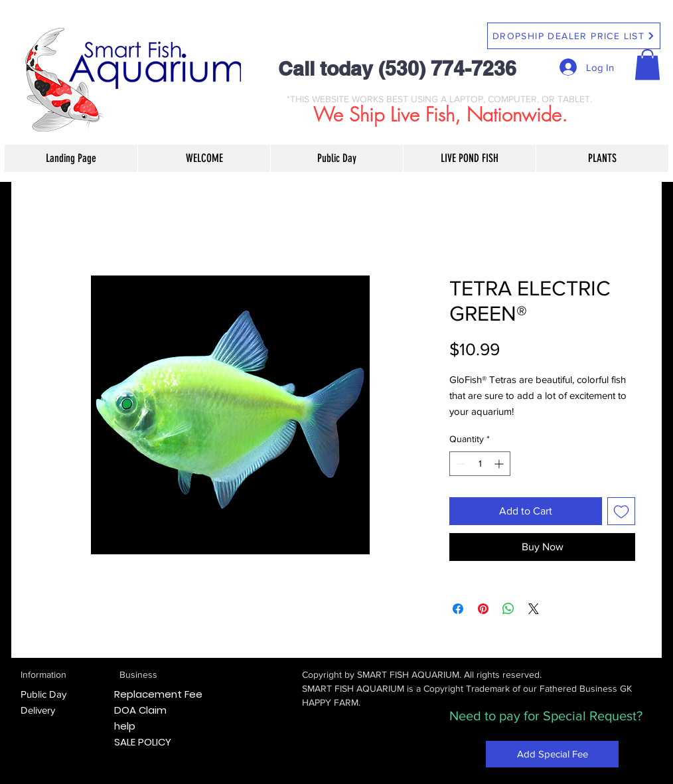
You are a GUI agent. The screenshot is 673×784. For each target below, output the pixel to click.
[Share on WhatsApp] (508, 609)
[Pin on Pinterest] (483, 609)
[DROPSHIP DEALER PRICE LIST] (574, 36)
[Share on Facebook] (458, 609)
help (125, 726)
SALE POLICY (143, 742)
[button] (647, 65)
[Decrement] (460, 464)
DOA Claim (140, 710)
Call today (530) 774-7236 (397, 68)
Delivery (38, 710)
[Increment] (500, 464)
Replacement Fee (158, 694)
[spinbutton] (480, 464)
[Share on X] (534, 609)
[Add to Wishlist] (621, 511)
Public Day (43, 694)
